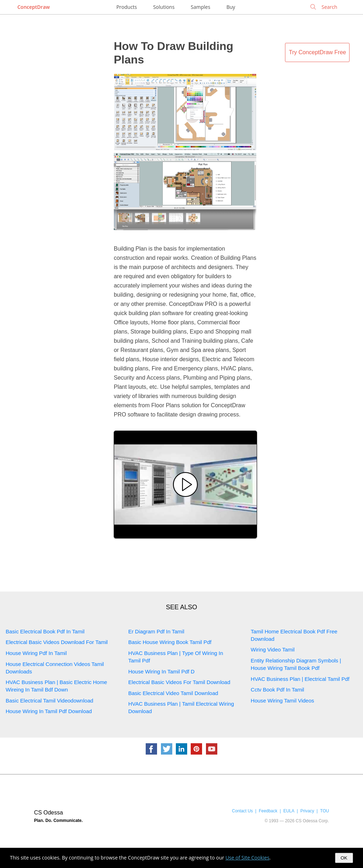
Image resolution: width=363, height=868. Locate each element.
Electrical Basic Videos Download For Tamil (57, 642)
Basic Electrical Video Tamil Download (173, 693)
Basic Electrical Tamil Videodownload (49, 701)
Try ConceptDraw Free (317, 52)
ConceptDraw (33, 7)
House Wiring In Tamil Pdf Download (49, 711)
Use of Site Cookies (247, 858)
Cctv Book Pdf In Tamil (277, 690)
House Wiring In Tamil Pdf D (161, 671)
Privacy (307, 811)
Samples (200, 7)
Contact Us (242, 811)
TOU (325, 811)
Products (127, 7)
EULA (289, 811)
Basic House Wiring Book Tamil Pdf (170, 642)
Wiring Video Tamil (273, 649)
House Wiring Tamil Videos (282, 701)
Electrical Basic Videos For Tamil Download (179, 682)
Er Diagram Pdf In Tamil (156, 631)
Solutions (164, 7)
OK (344, 858)
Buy (231, 7)
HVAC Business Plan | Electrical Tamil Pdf (300, 679)
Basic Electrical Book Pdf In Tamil (45, 631)
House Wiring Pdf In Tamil (36, 653)
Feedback (268, 811)
